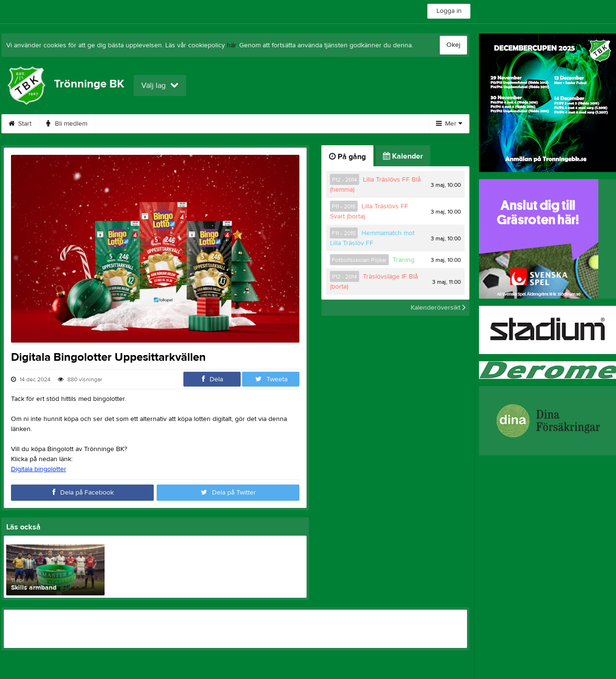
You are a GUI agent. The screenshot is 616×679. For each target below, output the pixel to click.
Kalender (403, 156)
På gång (347, 157)
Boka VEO (222, 124)
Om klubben (352, 124)
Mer (449, 124)
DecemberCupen (286, 124)
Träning (404, 260)
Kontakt (117, 124)
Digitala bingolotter (39, 469)
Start (20, 124)
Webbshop (168, 124)
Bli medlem (67, 124)
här (231, 45)
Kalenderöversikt (438, 308)
